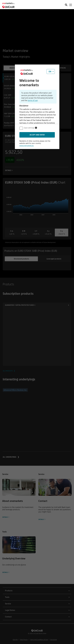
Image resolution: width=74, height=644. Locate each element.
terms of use (33, 100)
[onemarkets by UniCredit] (9, 5)
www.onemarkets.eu (27, 146)
